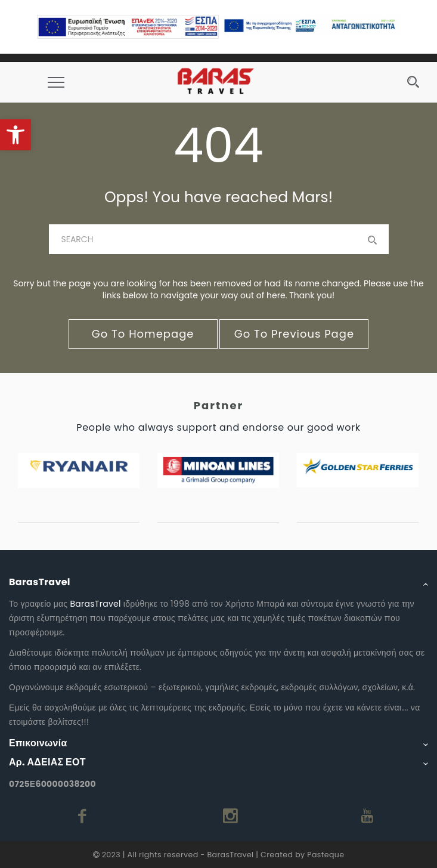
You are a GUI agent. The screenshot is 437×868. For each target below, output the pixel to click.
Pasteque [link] (326, 855)
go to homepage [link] (143, 334)
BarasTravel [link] (95, 604)
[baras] (219, 239)
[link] (16, 135)
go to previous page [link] (294, 334)
